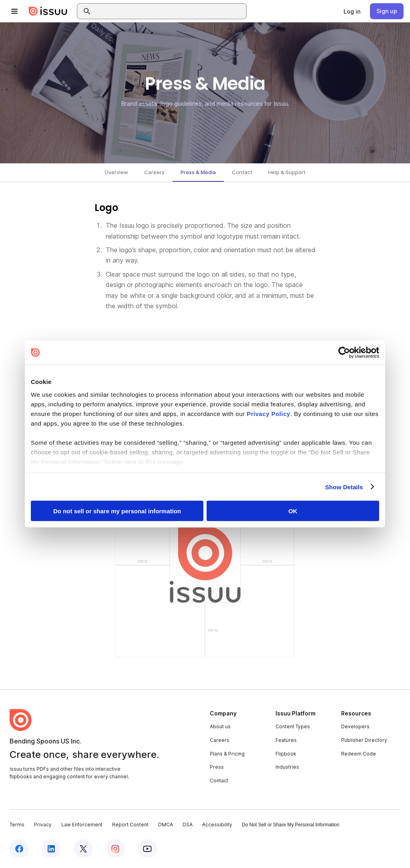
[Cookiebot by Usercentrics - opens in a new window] (344, 353)
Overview (116, 172)
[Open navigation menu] (14, 11)
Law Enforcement (82, 825)
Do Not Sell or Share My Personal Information (290, 825)
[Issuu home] (48, 11)
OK (293, 511)
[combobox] (169, 11)
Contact (242, 172)
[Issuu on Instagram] (115, 849)
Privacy (43, 825)
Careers (154, 172)
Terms (17, 825)
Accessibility (217, 825)
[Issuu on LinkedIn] (51, 849)
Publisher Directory (364, 740)
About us (220, 726)
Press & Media (198, 172)
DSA (188, 825)
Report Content (130, 825)
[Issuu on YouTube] (147, 849)
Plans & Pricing (227, 754)
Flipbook (286, 754)
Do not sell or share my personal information (117, 511)
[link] (352, 11)
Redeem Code (359, 754)
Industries (287, 767)
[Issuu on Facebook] (19, 849)
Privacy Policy (268, 413)
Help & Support (287, 172)
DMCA (166, 825)
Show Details (344, 487)
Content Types (293, 726)
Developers (355, 726)
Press (217, 767)
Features (286, 740)
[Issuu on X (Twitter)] (83, 849)
